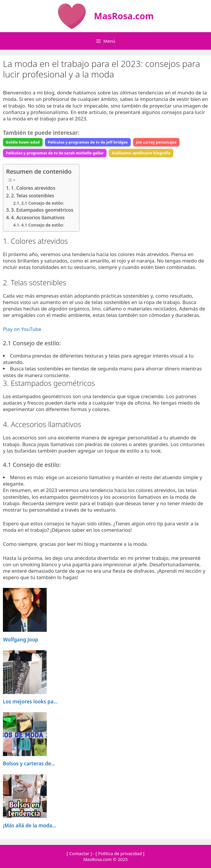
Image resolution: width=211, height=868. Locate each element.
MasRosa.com (124, 16)
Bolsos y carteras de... (29, 763)
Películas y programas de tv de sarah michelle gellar (55, 153)
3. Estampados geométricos (42, 210)
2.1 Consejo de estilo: (43, 203)
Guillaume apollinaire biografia (141, 153)
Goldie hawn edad (23, 142)
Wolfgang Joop (21, 640)
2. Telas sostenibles (33, 196)
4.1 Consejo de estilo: (43, 225)
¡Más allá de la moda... (30, 825)
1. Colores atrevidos (33, 188)
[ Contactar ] (79, 853)
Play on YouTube (22, 329)
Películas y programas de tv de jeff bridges (88, 142)
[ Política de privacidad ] (120, 853)
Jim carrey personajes (156, 142)
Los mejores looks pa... (30, 702)
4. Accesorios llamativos (38, 218)
